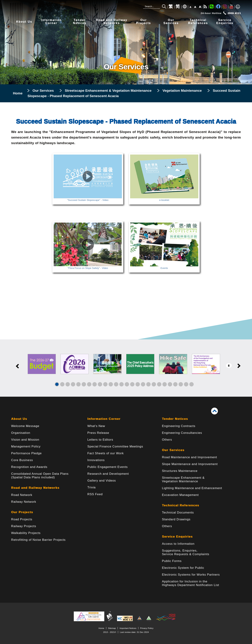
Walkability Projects (26, 533)
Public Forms (172, 561)
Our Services (43, 91)
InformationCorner (51, 22)
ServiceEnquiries (225, 22)
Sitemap (112, 628)
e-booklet (164, 199)
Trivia (92, 487)
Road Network (22, 495)
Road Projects (22, 519)
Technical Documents (178, 513)
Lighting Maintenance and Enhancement (192, 488)
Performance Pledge (26, 453)
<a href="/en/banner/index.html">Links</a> (126, 368)
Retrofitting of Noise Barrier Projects (38, 540)
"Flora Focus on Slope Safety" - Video (88, 267)
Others (167, 440)
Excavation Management (180, 495)
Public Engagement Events (108, 467)
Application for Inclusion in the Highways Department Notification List (191, 583)
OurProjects (144, 22)
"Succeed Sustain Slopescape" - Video (88, 199)
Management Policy (26, 446)
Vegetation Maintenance (182, 91)
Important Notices (128, 628)
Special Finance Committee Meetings (115, 446)
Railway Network (24, 502)
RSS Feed (95, 494)
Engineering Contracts (179, 426)
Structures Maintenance (180, 471)
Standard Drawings (176, 519)
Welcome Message (25, 426)
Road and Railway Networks (35, 488)
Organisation (21, 433)
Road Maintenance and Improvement (189, 457)
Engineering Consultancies (182, 433)
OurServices (171, 22)
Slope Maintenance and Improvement (190, 464)
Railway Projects (24, 526)
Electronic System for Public (183, 568)
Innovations (96, 460)
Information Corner (104, 419)
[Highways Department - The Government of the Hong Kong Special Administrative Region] (65, 8)
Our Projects (22, 512)
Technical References (181, 505)
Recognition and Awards (29, 467)
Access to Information (178, 544)
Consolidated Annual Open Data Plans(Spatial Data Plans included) (40, 476)
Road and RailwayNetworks (112, 22)
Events (164, 267)
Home (18, 93)
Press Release (98, 433)
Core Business (22, 460)
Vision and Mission (25, 440)
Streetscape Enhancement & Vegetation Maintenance (108, 91)
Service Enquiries (177, 537)
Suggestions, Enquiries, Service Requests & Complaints (186, 552)
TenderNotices (80, 22)
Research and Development (108, 474)
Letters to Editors (100, 440)
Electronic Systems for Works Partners (191, 575)
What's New (96, 426)
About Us (24, 22)
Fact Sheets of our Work (106, 453)
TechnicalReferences (198, 22)
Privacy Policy (147, 628)
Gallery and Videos (102, 481)
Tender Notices (175, 419)
